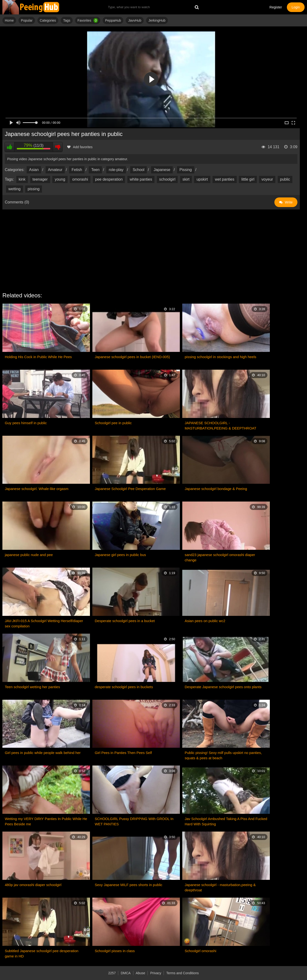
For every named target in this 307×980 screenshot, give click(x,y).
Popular (27, 20)
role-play (116, 170)
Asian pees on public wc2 (205, 621)
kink (22, 179)
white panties (141, 179)
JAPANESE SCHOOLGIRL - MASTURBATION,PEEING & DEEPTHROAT (221, 426)
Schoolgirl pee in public (113, 423)
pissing (34, 189)
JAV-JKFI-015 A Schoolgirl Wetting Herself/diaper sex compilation (44, 623)
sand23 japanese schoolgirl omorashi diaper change (220, 557)
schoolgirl (167, 179)
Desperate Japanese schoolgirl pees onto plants (223, 687)
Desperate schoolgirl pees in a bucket (125, 621)
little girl (248, 179)
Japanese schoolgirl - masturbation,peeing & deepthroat (220, 887)
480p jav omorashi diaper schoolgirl (33, 885)
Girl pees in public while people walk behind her (43, 753)
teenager (40, 179)
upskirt (202, 179)
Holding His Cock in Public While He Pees (38, 357)
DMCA (126, 973)
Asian (34, 170)
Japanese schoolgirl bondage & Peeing (216, 489)
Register (276, 7)
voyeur (267, 179)
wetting (15, 189)
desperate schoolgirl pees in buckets (124, 687)
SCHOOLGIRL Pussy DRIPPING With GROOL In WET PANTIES (134, 821)
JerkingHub (157, 20)
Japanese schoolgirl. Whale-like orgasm (37, 489)
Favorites (88, 20)
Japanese (162, 170)
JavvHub (135, 20)
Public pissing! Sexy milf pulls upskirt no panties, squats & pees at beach (223, 755)
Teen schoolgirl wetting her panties (32, 687)
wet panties (225, 179)
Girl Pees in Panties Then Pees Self (123, 753)
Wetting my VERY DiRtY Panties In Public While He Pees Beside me (46, 821)
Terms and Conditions (182, 973)
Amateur (55, 170)
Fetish (77, 170)
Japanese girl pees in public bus (120, 555)
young (60, 179)
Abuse (141, 973)
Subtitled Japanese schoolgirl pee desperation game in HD (42, 953)
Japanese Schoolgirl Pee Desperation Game (130, 489)
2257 (112, 973)
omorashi (80, 179)
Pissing (186, 170)
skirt (186, 179)
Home (9, 20)
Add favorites (80, 147)
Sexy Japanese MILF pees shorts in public (129, 885)
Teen (95, 170)
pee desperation (109, 179)
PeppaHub (113, 20)
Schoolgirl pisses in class (115, 951)
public (285, 179)
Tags (67, 20)
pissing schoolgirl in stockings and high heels (221, 357)
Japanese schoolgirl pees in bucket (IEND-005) (132, 357)
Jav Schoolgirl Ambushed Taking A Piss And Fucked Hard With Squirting (226, 821)
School (139, 170)
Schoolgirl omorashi (201, 951)
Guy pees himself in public (26, 423)
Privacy (156, 973)
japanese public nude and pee (29, 555)
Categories (48, 20)
